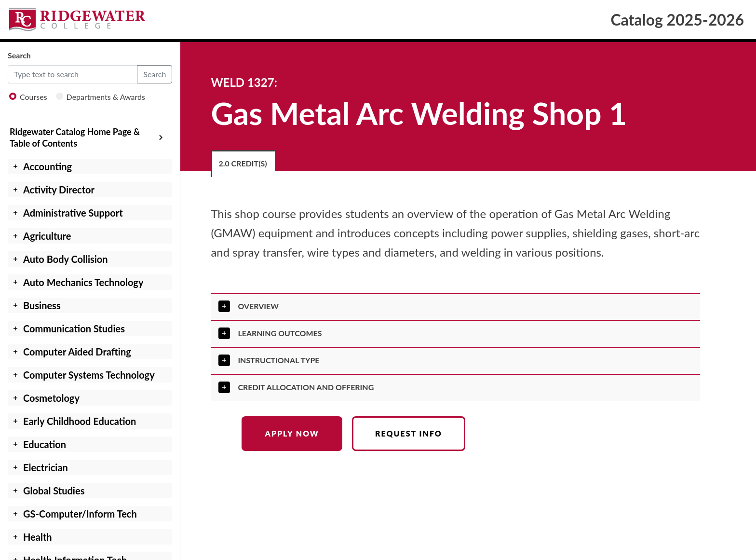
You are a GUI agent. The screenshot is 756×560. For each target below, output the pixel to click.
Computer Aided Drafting (77, 352)
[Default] (73, 74)
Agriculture (47, 236)
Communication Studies (74, 328)
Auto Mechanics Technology (83, 282)
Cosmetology (51, 398)
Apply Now (292, 433)
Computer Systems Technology (89, 375)
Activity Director (59, 190)
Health (38, 537)
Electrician (46, 467)
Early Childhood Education (80, 421)
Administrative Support (73, 213)
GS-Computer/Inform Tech (80, 514)
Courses (28, 97)
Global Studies (54, 491)
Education (45, 444)
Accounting (47, 166)
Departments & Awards (101, 97)
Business (42, 305)
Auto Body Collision (66, 259)
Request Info (409, 433)
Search (19, 55)
